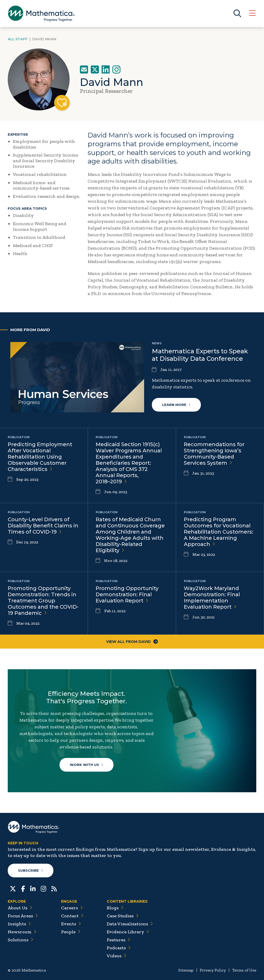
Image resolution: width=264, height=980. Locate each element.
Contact (72, 916)
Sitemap (186, 970)
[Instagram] (43, 888)
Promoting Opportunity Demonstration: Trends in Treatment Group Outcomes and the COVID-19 (43, 601)
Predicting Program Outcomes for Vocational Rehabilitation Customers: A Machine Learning (219, 532)
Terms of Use (244, 970)
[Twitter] (13, 888)
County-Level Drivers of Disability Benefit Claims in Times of (43, 526)
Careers (72, 908)
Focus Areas (23, 916)
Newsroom (22, 932)
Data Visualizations (130, 924)
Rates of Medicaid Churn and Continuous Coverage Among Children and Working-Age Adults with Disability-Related (130, 535)
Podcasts (119, 948)
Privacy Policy (213, 970)
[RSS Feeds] (54, 888)
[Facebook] (23, 888)
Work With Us (86, 765)
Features (118, 940)
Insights (19, 924)
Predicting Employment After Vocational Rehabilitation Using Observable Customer (40, 457)
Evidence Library (128, 932)
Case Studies (123, 916)
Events (71, 924)
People (71, 932)
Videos (117, 956)
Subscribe (31, 870)
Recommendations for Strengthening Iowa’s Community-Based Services (214, 454)
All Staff (18, 39)
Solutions (20, 940)
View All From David (132, 642)
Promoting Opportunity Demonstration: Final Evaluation (127, 594)
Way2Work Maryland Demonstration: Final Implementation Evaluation (212, 598)
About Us (20, 908)
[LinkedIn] (33, 888)
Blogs (115, 908)
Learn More (176, 405)
